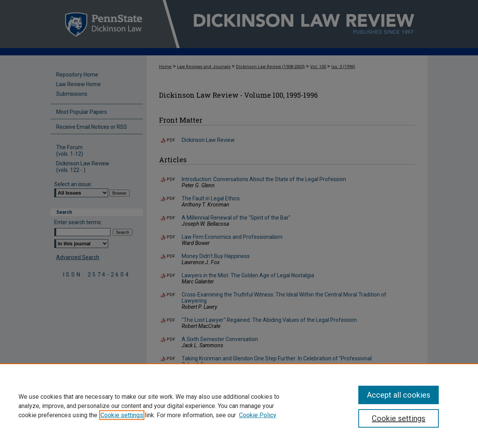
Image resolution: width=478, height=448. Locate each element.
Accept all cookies (399, 395)
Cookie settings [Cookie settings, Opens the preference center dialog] (399, 418)
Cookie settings (122, 415)
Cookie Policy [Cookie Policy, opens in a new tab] (258, 415)
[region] (239, 406)
